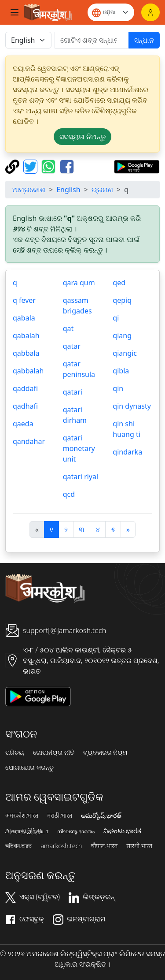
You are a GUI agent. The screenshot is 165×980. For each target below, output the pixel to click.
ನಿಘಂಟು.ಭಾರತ (122, 831)
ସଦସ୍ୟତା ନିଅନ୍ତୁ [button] (82, 137)
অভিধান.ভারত (18, 846)
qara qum (79, 283)
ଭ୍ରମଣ (102, 190)
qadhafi (25, 406)
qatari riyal (81, 477)
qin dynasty (132, 406)
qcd (69, 494)
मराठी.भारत (60, 816)
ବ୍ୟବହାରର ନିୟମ (105, 753)
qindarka (127, 452)
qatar (72, 346)
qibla (121, 371)
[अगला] (128, 529)
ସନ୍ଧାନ (144, 40)
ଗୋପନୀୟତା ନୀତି (54, 753)
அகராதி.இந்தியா (27, 831)
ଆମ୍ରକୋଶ (29, 190)
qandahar (29, 441)
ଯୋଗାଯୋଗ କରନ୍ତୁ (29, 768)
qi (116, 318)
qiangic (125, 353)
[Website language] (111, 12)
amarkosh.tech (61, 846)
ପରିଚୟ (15, 753)
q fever (24, 300)
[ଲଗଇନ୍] (150, 12)
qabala (24, 318)
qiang (122, 335)
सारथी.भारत (139, 846)
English (68, 190)
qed (119, 283)
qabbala (26, 353)
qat (68, 328)
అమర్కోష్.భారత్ (101, 816)
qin (118, 388)
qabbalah (28, 371)
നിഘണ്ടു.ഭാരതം (76, 831)
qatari (73, 392)
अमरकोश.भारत (22, 816)
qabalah (26, 335)
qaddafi (25, 388)
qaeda (23, 424)
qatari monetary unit (79, 448)
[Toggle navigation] (15, 12)
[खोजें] (92, 40)
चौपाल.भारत (104, 846)
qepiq (122, 300)
